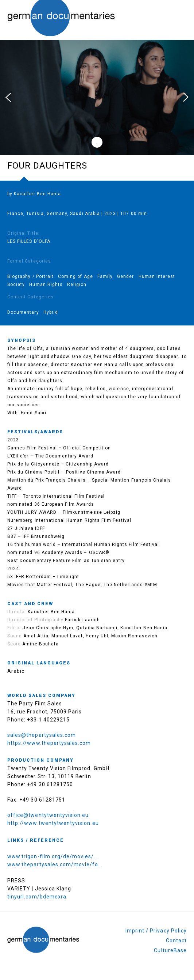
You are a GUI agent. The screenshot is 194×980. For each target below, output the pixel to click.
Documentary (23, 312)
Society (16, 284)
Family (105, 276)
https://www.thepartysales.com (49, 743)
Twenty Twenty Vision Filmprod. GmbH (58, 768)
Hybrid (51, 312)
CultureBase (170, 950)
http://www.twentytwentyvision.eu (53, 823)
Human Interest (157, 276)
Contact (176, 941)
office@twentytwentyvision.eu (48, 815)
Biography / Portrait (30, 276)
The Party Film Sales (35, 704)
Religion (77, 284)
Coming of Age (75, 276)
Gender (125, 276)
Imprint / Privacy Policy (156, 931)
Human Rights (46, 284)
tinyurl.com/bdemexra (37, 897)
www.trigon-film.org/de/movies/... (53, 856)
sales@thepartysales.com (42, 735)
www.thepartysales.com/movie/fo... (55, 864)
